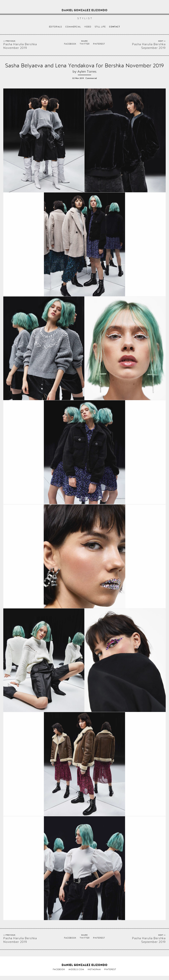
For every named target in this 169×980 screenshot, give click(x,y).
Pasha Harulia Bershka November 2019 (20, 46)
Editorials (55, 27)
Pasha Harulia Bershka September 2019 (149, 46)
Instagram (94, 969)
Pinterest (99, 44)
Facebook (70, 44)
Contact (115, 27)
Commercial (73, 27)
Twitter (85, 44)
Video (88, 27)
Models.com (76, 969)
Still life (100, 27)
